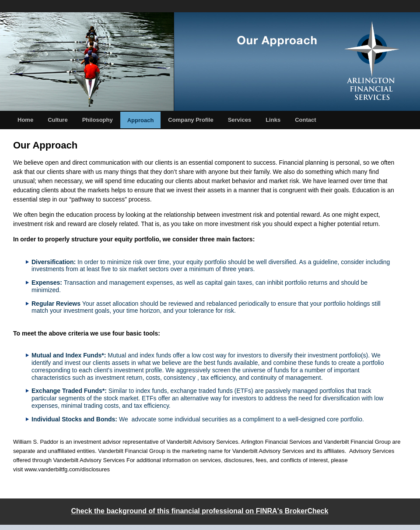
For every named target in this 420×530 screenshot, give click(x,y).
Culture (58, 120)
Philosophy (98, 120)
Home (25, 120)
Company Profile (191, 120)
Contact (305, 120)
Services (240, 120)
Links (273, 120)
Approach (141, 120)
